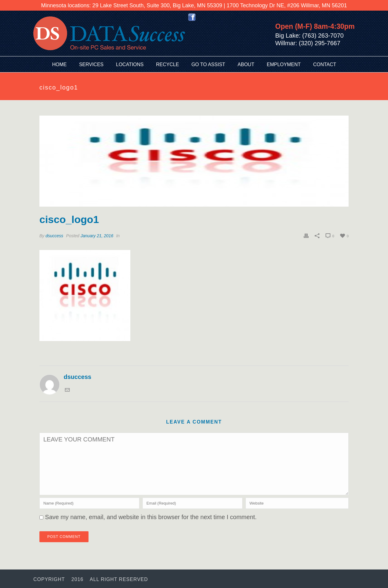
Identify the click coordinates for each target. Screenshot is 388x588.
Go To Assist (208, 64)
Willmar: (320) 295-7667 (308, 43)
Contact (325, 64)
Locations (130, 64)
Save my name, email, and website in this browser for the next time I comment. (151, 517)
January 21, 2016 (97, 236)
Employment (284, 64)
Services (91, 64)
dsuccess (54, 236)
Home (59, 64)
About (246, 64)
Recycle (168, 64)
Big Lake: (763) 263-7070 (309, 35)
